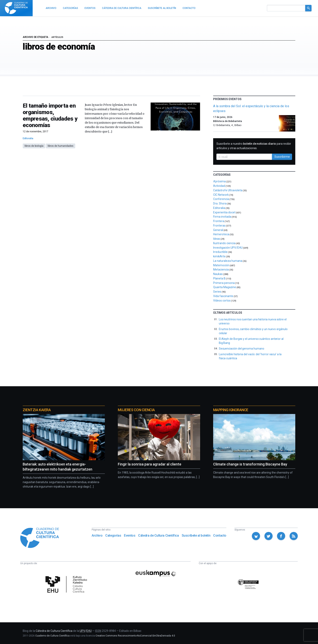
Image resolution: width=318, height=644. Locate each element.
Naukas (218, 274)
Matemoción (221, 265)
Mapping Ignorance (231, 410)
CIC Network (221, 195)
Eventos (130, 535)
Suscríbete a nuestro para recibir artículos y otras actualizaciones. (254, 146)
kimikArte (219, 256)
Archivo (97, 535)
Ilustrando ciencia (224, 243)
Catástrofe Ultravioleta (228, 190)
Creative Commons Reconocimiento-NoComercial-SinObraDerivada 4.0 (135, 636)
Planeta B (219, 278)
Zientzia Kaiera (37, 410)
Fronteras (219, 226)
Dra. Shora (220, 203)
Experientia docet (224, 212)
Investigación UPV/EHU (228, 248)
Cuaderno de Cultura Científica (52, 636)
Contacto (220, 535)
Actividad (219, 186)
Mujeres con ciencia (136, 410)
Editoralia (28, 138)
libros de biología (34, 146)
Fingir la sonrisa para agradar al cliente (150, 464)
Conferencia (221, 199)
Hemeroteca (221, 234)
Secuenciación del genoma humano (242, 349)
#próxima (219, 181)
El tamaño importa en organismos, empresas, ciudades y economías (50, 115)
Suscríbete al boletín (196, 535)
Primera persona (224, 283)
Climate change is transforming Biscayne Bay (250, 464)
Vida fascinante (223, 296)
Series (217, 292)
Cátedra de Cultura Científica (158, 535)
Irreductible (220, 252)
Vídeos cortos (222, 301)
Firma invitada (222, 217)
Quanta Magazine (225, 287)
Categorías (113, 535)
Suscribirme (282, 157)
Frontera (219, 221)
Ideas (217, 239)
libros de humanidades (61, 146)
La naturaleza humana (228, 261)
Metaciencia (221, 270)
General (218, 230)
